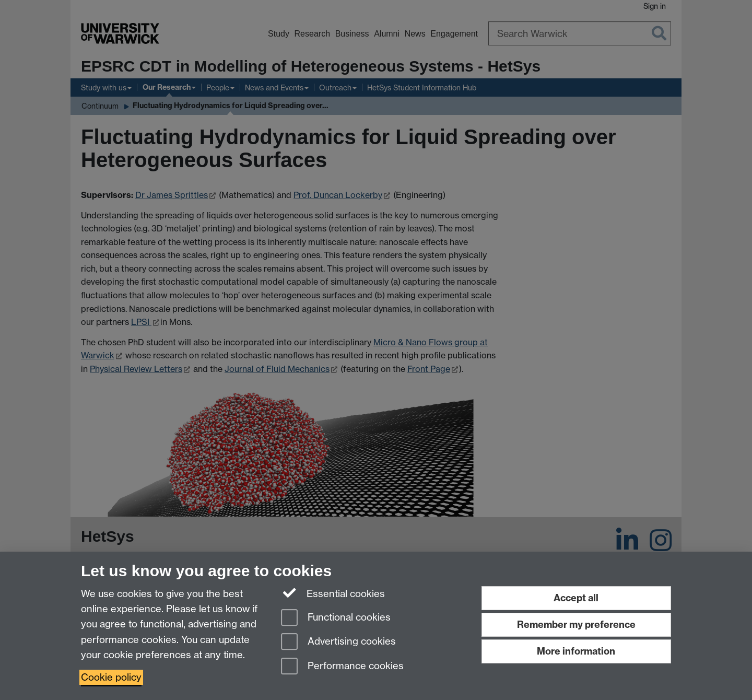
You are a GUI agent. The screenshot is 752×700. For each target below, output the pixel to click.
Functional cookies (336, 618)
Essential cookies (333, 593)
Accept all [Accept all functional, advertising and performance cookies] (576, 598)
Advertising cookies (338, 642)
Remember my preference (576, 625)
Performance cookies (342, 667)
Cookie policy (111, 677)
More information (576, 651)
